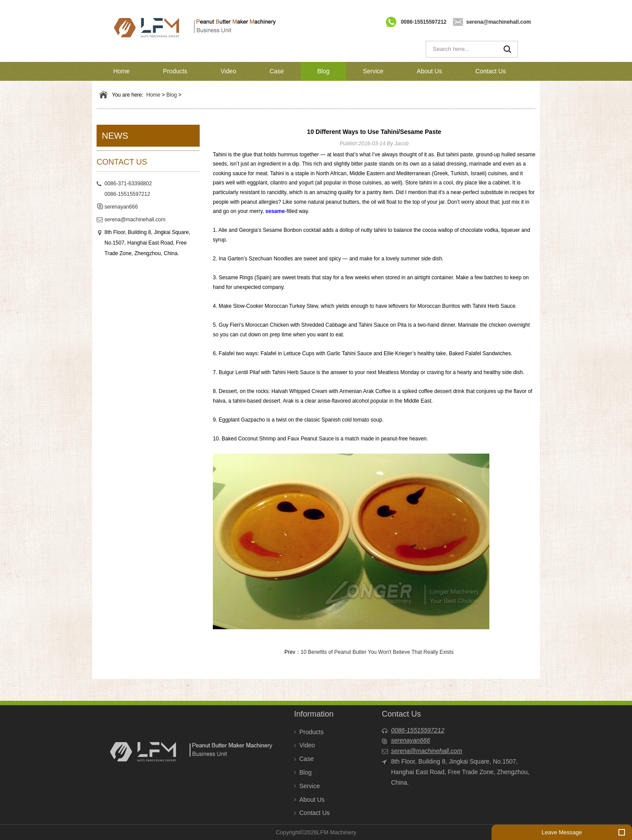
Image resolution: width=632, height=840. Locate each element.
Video (229, 71)
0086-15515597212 (424, 22)
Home (121, 71)
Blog (323, 71)
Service (373, 71)
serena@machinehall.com (499, 22)
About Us (430, 71)
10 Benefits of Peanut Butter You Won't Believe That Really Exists (377, 652)
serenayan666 (121, 207)
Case (277, 71)
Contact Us (490, 71)
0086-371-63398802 (128, 184)
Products (175, 71)
